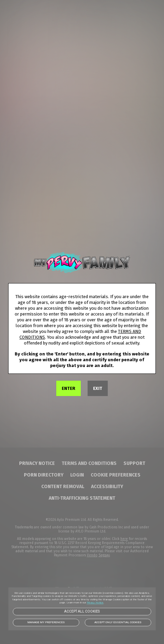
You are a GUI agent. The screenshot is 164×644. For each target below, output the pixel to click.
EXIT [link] (98, 388)
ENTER (69, 388)
